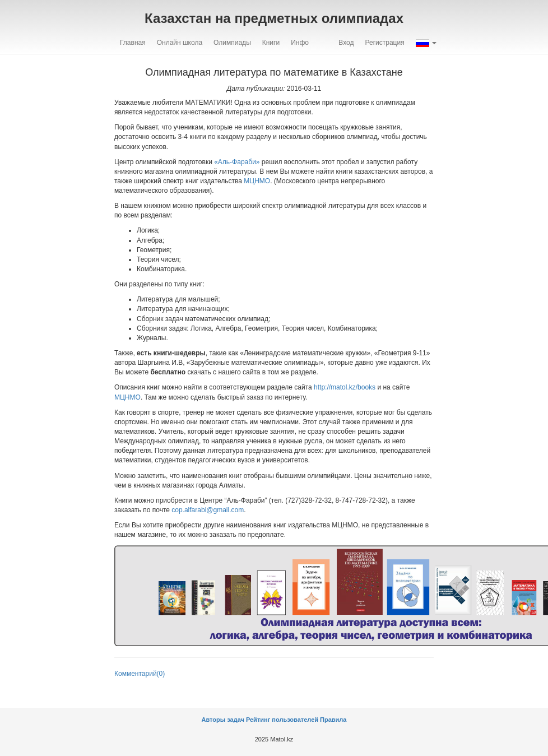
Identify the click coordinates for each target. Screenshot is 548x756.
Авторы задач (224, 720)
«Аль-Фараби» (237, 162)
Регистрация (385, 43)
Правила (333, 720)
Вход (346, 43)
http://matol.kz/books (345, 387)
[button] (426, 43)
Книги (271, 43)
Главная (133, 43)
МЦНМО (257, 181)
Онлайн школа (180, 43)
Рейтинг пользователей (282, 720)
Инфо (300, 43)
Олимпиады (232, 43)
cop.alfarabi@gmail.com (208, 510)
